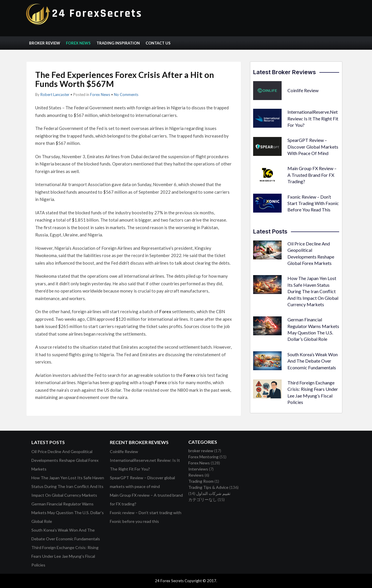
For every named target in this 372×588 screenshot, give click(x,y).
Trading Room (201, 481)
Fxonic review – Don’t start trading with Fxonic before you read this (313, 203)
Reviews (196, 475)
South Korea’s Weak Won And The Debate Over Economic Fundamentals (313, 361)
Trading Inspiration (118, 43)
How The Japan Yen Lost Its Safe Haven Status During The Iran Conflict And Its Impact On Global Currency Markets (313, 291)
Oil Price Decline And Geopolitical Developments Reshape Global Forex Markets (65, 460)
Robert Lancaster (55, 95)
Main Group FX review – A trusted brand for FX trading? (312, 175)
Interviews (198, 469)
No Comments (126, 95)
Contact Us (158, 43)
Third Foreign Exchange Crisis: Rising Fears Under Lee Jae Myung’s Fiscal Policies (65, 556)
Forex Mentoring (203, 457)
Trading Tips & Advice (208, 487)
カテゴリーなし (203, 499)
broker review (201, 451)
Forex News (78, 43)
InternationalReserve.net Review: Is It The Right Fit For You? (313, 118)
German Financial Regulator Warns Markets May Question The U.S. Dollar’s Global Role (68, 513)
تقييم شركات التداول (213, 493)
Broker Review (45, 43)
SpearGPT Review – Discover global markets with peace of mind (313, 147)
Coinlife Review (303, 90)
